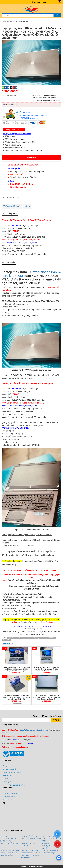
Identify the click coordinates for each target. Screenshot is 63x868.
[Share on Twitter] (8, 87)
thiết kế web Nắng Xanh (36, 866)
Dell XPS (3, 836)
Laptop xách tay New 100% (31, 839)
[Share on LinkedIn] (16, 87)
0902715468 (42, 2)
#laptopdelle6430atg (49, 638)
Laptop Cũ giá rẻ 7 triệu (29, 850)
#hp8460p (11, 638)
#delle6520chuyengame (23, 638)
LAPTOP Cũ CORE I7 (50, 850)
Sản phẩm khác (9, 644)
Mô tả (27, 206)
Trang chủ (5, 22)
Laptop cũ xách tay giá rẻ (9, 850)
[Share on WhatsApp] (3, 87)
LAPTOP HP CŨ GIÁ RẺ (9, 843)
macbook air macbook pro (30, 853)
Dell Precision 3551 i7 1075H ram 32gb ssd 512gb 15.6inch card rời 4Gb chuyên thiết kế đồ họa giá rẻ (17, 669)
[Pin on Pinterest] (14, 87)
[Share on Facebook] (5, 87)
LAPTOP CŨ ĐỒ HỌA (20, 22)
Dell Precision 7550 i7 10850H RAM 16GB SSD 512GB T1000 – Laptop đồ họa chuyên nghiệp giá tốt (46, 697)
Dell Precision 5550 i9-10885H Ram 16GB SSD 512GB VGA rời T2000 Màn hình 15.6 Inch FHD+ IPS (17, 697)
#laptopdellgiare (37, 638)
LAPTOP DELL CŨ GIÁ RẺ (52, 836)
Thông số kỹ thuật (12, 206)
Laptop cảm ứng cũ (49, 853)
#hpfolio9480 (6, 640)
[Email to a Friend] (11, 87)
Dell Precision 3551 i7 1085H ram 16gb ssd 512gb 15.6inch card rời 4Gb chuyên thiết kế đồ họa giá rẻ (46, 669)
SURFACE (46, 843)
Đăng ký (56, 720)
